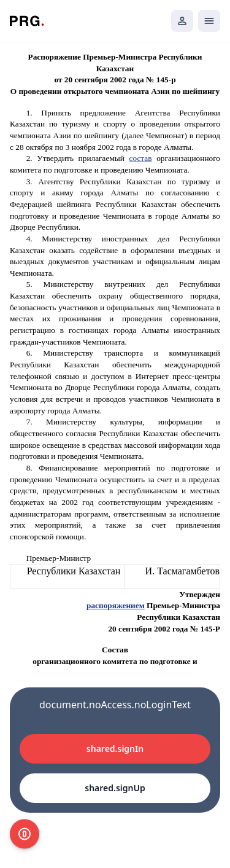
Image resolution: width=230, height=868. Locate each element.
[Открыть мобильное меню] (209, 21)
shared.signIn (115, 749)
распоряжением (116, 605)
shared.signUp (115, 788)
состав (141, 158)
